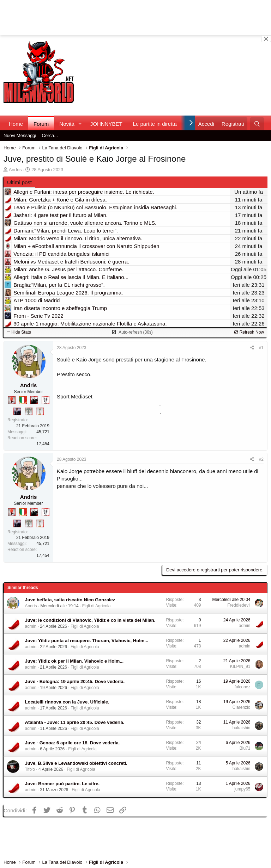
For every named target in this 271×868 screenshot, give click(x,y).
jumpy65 (242, 789)
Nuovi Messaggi (20, 135)
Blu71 (245, 748)
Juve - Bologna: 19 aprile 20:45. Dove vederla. (75, 681)
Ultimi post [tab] (19, 182)
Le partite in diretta (155, 124)
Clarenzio (242, 707)
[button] (80, 124)
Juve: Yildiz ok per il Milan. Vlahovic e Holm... (74, 661)
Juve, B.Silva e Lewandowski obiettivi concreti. (76, 763)
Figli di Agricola (97, 606)
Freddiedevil (239, 605)
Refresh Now (249, 332)
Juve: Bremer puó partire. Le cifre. (62, 784)
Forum (41, 124)
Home (16, 124)
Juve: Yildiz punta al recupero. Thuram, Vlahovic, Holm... (87, 641)
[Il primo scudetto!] (23, 400)
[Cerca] (257, 124)
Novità (67, 124)
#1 (261, 348)
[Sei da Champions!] (46, 400)
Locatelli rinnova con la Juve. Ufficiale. (67, 702)
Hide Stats (19, 332)
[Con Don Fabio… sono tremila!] (17, 411)
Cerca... (50, 135)
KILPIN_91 (240, 666)
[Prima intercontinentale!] (40, 411)
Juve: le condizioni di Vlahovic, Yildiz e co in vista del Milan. (90, 620)
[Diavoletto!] (12, 400)
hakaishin (242, 728)
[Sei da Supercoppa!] (29, 411)
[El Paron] (34, 400)
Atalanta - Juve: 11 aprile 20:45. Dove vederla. (75, 722)
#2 (261, 459)
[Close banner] (266, 39)
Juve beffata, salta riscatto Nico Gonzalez (70, 600)
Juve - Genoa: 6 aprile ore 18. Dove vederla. (73, 743)
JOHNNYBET (106, 124)
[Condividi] (252, 348)
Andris (15, 170)
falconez (243, 687)
